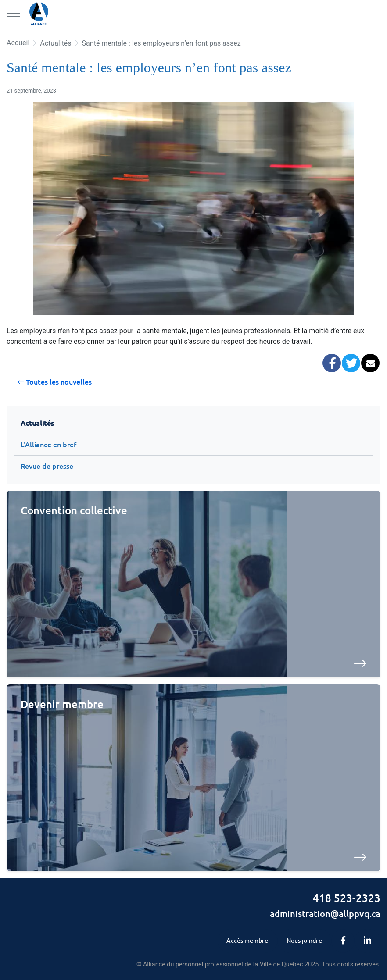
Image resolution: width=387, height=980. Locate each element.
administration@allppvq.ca (325, 913)
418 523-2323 (347, 898)
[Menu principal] (13, 14)
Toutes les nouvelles (55, 382)
